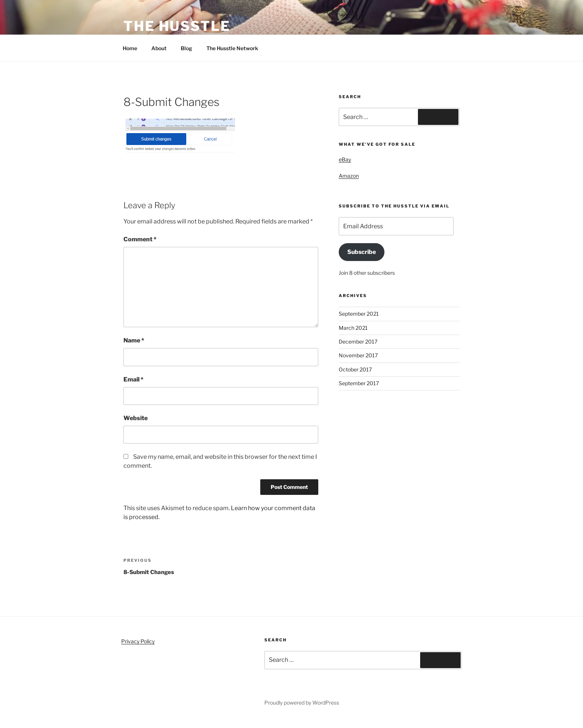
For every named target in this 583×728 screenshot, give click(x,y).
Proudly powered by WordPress (302, 703)
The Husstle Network (236, 48)
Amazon (349, 176)
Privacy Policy (138, 641)
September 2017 (359, 383)
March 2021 (353, 328)
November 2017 (358, 355)
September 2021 (359, 314)
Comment (140, 239)
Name (134, 340)
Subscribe (362, 252)
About (159, 48)
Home (130, 48)
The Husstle (177, 26)
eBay (345, 159)
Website (136, 418)
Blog (186, 48)
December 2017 (358, 342)
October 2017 (355, 369)
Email (133, 379)
